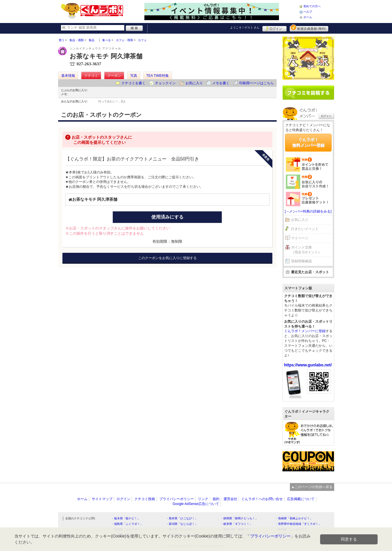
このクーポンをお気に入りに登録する (167, 258)
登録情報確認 (301, 261)
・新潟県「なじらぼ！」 (182, 524)
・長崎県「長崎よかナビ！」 (294, 518)
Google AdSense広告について (196, 504)
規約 (216, 499)
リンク (203, 499)
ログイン (275, 28)
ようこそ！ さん (245, 27)
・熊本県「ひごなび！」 (182, 518)
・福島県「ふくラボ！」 (127, 524)
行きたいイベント (305, 229)
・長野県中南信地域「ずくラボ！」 (298, 524)
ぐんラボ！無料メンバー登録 (308, 142)
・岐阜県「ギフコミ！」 (236, 524)
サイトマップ (102, 499)
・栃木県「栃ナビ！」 (126, 518)
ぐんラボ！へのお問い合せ (262, 499)
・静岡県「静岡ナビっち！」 (239, 518)
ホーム (308, 17)
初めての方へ (312, 6)
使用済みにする (167, 217)
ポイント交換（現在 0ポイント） (306, 250)
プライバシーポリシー (177, 499)
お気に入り (194, 83)
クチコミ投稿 (145, 499)
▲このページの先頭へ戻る (312, 487)
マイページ (300, 238)
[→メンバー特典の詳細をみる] (308, 211)
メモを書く (221, 83)
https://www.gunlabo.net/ (308, 365)
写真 (134, 76)
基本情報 (68, 76)
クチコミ (91, 76)
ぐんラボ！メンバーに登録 (305, 331)
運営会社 (230, 499)
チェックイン (165, 83)
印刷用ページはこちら (257, 83)
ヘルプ (308, 12)
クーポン (114, 76)
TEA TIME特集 (158, 76)
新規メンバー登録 (309, 28)
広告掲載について (301, 499)
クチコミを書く (133, 83)
